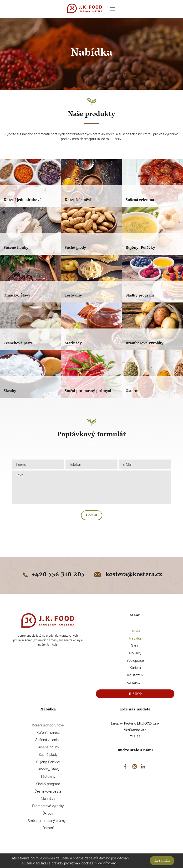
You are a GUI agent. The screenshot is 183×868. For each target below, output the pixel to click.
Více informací (106, 863)
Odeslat (92, 516)
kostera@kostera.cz (128, 575)
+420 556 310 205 (53, 575)
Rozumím (162, 861)
